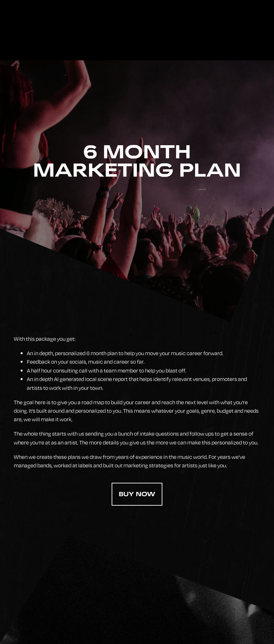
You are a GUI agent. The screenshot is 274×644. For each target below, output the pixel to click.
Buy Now (137, 494)
